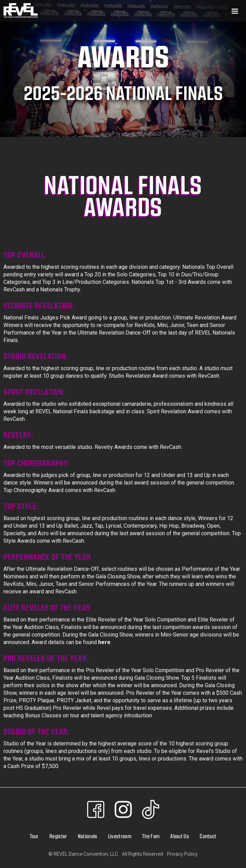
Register (58, 836)
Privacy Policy (182, 854)
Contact (208, 836)
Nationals (88, 836)
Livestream (120, 836)
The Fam (151, 836)
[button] (142, 11)
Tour (34, 836)
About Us (180, 836)
